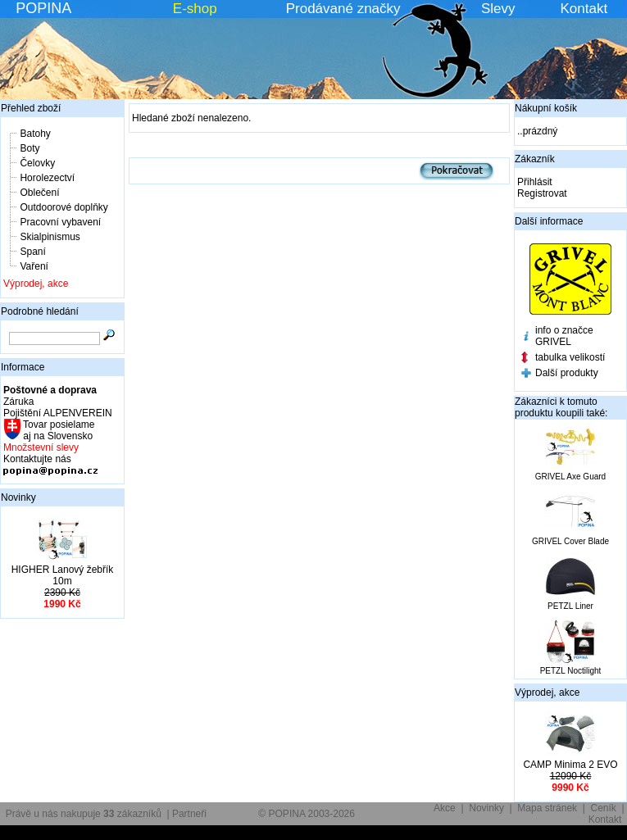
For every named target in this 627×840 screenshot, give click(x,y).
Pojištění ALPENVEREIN (58, 413)
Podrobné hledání (40, 311)
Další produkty (567, 373)
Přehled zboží (31, 108)
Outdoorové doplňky (64, 207)
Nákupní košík (546, 108)
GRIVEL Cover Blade (570, 541)
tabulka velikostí (570, 357)
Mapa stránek (547, 808)
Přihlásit (535, 182)
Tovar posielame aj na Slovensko (58, 430)
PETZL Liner (570, 606)
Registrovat (542, 193)
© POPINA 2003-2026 (307, 814)
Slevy (498, 9)
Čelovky (37, 163)
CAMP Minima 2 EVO (570, 765)
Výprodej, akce (36, 284)
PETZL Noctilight (571, 671)
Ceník (604, 808)
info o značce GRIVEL (564, 336)
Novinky (18, 497)
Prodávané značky (343, 9)
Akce (445, 808)
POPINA (43, 8)
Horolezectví (47, 178)
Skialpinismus (50, 237)
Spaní (32, 252)
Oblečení (39, 193)
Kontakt (584, 9)
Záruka (18, 402)
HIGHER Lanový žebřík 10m (63, 575)
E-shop (195, 9)
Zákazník (535, 159)
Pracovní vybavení (60, 222)
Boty (30, 148)
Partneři (189, 814)
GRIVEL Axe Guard (570, 477)
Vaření (34, 266)
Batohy (35, 134)
